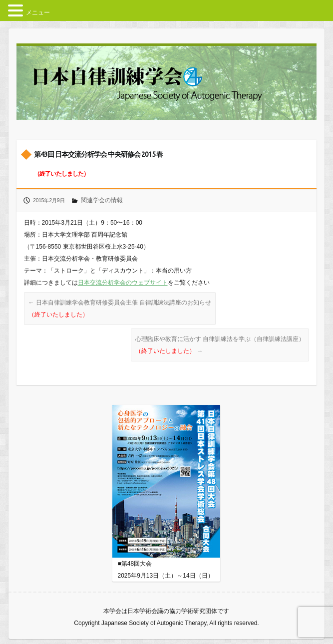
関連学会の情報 (102, 200)
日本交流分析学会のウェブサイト (123, 283)
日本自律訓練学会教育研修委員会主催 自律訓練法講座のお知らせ (120, 309)
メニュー (38, 12)
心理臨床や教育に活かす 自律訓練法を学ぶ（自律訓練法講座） (220, 345)
